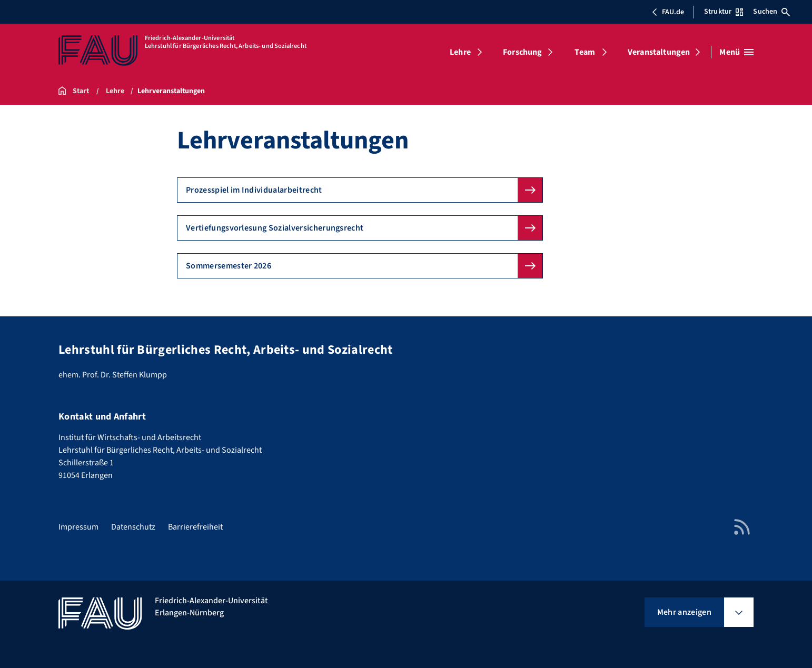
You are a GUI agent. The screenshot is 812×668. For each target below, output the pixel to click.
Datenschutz (133, 527)
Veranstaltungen (659, 52)
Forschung (522, 52)
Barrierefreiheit (195, 527)
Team (585, 52)
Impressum (78, 527)
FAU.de (668, 12)
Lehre (460, 52)
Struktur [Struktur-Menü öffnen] (724, 12)
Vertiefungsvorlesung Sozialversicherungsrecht (275, 228)
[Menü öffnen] (736, 52)
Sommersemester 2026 (229, 266)
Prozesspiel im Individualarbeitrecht (254, 190)
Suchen (771, 12)
